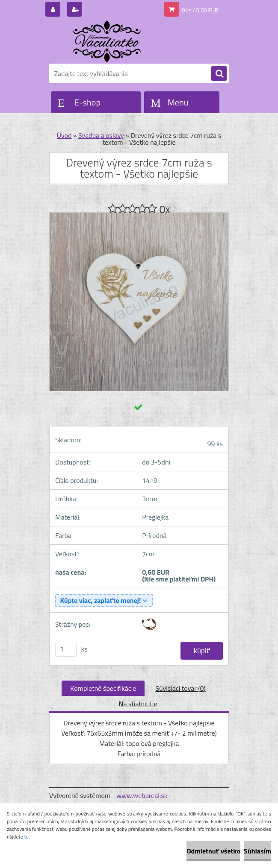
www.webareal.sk (142, 795)
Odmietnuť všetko (213, 851)
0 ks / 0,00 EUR (200, 10)
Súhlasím (257, 851)
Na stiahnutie (138, 704)
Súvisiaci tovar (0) (180, 688)
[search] (219, 74)
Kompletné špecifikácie (103, 688)
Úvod (64, 135)
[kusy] (66, 649)
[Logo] (108, 41)
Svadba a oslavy (101, 135)
